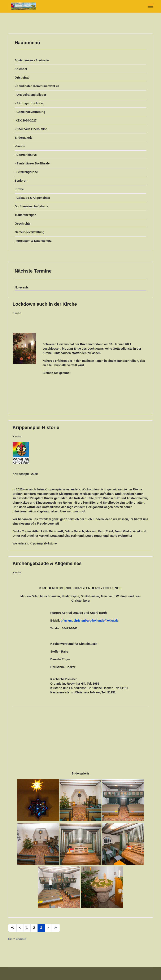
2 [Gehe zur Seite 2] (34, 928)
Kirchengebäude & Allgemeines (47, 563)
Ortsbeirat (22, 78)
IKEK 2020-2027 (26, 120)
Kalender (21, 69)
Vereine (20, 146)
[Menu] (150, 6)
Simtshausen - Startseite (32, 60)
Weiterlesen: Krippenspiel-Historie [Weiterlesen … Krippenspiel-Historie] (35, 543)
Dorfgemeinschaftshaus (31, 206)
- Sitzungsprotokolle (29, 103)
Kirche (19, 189)
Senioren (21, 181)
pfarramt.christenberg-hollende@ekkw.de (90, 621)
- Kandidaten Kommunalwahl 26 (37, 86)
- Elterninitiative (26, 155)
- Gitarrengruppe (26, 172)
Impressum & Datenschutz (33, 241)
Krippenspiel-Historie (36, 427)
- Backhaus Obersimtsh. (31, 129)
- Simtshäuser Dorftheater (33, 163)
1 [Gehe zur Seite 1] (27, 928)
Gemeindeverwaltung (30, 232)
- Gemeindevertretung (30, 112)
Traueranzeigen (25, 215)
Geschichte (23, 224)
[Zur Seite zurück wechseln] (20, 928)
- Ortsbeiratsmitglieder (30, 95)
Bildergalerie (24, 138)
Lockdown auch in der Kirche (45, 304)
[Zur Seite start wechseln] (12, 928)
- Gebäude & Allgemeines (32, 198)
